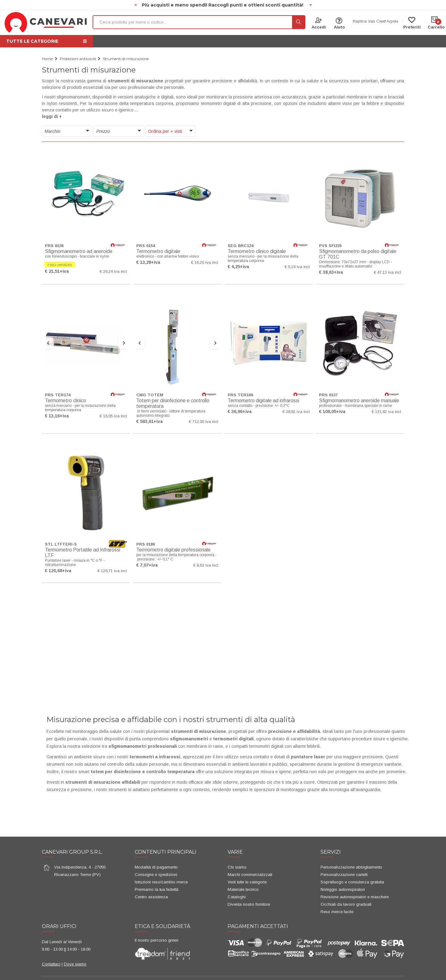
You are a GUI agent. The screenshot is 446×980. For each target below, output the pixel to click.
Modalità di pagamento (156, 867)
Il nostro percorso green (157, 940)
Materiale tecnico (243, 889)
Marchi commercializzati (250, 875)
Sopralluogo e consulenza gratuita (352, 882)
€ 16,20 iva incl (205, 262)
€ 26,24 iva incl (113, 271)
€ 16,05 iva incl (113, 416)
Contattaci (51, 964)
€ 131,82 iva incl (386, 412)
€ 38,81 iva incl (296, 412)
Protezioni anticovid (78, 59)
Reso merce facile (337, 912)
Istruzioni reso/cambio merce (161, 882)
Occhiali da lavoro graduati (346, 904)
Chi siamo (237, 867)
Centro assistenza (151, 897)
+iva (64, 271)
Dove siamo (75, 964)
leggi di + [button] (52, 116)
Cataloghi (237, 897)
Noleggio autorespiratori (343, 889)
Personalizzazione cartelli (344, 875)
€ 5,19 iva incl (297, 267)
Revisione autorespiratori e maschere (355, 897)
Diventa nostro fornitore (249, 904)
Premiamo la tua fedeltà (157, 889)
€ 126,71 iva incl (112, 571)
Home (47, 59)
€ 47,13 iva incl (387, 272)
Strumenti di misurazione (126, 59)
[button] (67, 131)
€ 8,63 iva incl (206, 565)
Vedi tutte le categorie (247, 882)
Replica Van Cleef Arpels (376, 21)
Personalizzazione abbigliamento (351, 867)
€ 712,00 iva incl (204, 422)
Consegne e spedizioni (156, 875)
